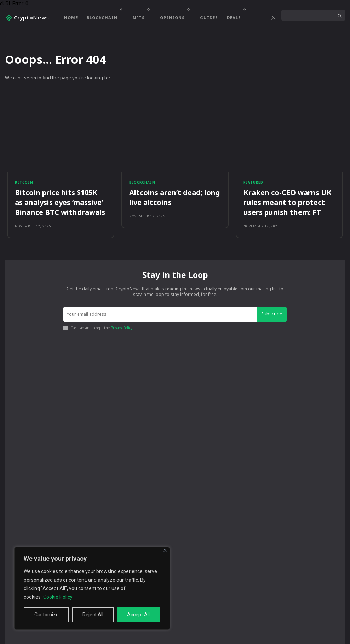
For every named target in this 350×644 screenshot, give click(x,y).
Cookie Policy (58, 597)
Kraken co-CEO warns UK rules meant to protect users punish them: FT (288, 200)
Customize (47, 615)
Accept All (138, 615)
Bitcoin (23, 184)
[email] (161, 310)
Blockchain (142, 184)
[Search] (339, 15)
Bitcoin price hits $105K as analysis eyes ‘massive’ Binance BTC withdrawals (61, 200)
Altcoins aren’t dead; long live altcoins (173, 196)
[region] (92, 588)
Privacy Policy (122, 322)
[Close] (165, 550)
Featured (253, 184)
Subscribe (273, 309)
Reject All (93, 615)
